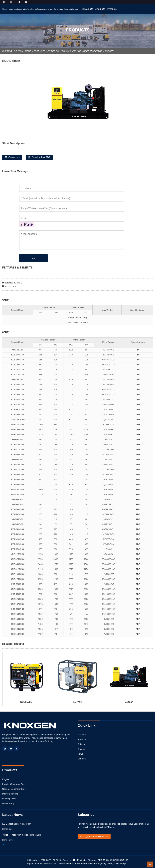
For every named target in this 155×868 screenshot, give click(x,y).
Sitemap (92, 860)
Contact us (14, 157)
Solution (82, 744)
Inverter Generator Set (13, 784)
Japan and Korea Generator (86, 51)
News (80, 754)
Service (81, 749)
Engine (6, 779)
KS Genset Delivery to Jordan (17, 824)
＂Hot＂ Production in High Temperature (22, 835)
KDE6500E (26, 702)
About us (82, 739)
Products (112, 9)
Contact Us (87, 9)
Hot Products (80, 860)
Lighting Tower (9, 799)
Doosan (109, 51)
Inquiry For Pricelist (96, 837)
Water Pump (8, 803)
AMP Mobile (104, 860)
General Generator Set (13, 789)
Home (28, 51)
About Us (100, 9)
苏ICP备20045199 (119, 860)
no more (18, 283)
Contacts (82, 759)
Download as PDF (41, 157)
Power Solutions (58, 51)
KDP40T (78, 702)
